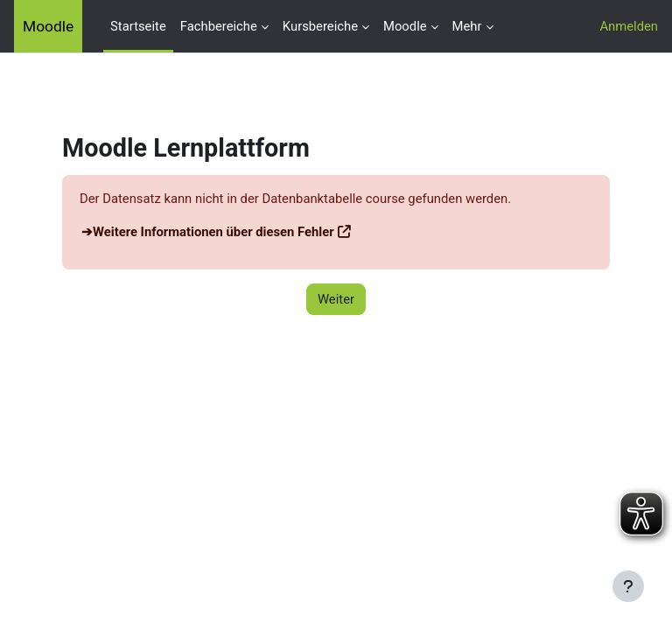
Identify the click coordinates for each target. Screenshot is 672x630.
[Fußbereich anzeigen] (628, 586)
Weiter (336, 299)
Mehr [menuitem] (467, 26)
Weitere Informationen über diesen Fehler (213, 232)
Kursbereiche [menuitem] (320, 26)
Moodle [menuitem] (405, 26)
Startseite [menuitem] (138, 26)
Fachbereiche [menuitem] (219, 26)
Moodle (48, 26)
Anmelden (629, 26)
